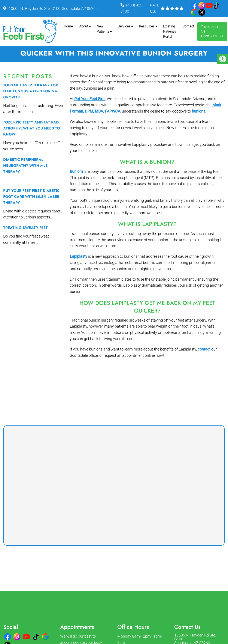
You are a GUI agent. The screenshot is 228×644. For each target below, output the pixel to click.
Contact (188, 26)
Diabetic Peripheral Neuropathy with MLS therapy (25, 166)
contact (204, 349)
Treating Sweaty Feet (25, 228)
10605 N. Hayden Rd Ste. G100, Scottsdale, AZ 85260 (53, 8)
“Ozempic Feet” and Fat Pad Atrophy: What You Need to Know (32, 128)
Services (124, 26)
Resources (147, 26)
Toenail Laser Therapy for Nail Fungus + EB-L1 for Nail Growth (32, 91)
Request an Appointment (212, 32)
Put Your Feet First (90, 99)
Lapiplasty (79, 256)
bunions (199, 111)
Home (68, 26)
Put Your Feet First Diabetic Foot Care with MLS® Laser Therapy (31, 197)
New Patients (103, 29)
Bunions (77, 171)
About (84, 26)
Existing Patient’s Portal (170, 31)
